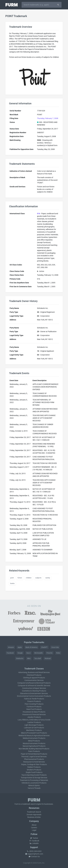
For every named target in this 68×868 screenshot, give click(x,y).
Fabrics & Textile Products (34, 699)
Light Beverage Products (34, 725)
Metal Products (34, 741)
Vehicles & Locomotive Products (34, 783)
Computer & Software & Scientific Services (34, 686)
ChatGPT (44, 647)
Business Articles (34, 817)
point (12, 578)
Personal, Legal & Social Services (34, 757)
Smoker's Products (34, 770)
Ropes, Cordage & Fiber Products (34, 764)
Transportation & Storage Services (34, 778)
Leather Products (34, 722)
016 (39, 214)
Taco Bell (38, 658)
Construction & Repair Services (34, 688)
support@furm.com (34, 854)
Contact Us (34, 856)
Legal (34, 830)
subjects (38, 578)
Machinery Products (34, 730)
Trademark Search (34, 812)
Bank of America (31, 647)
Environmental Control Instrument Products (34, 696)
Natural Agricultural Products (34, 746)
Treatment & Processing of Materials (34, 780)
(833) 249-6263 (34, 851)
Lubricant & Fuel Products (34, 728)
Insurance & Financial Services (34, 714)
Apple (20, 647)
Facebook (10, 653)
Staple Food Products (34, 772)
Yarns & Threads (34, 788)
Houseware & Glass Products (34, 712)
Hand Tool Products (34, 709)
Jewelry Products (34, 717)
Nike (29, 658)
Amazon (11, 647)
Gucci (29, 653)
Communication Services (34, 680)
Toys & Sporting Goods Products (34, 775)
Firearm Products (34, 701)
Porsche (49, 653)
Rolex (58, 653)
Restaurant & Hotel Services (34, 762)
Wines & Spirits (34, 785)
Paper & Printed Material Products (34, 754)
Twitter (34, 838)
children (29, 578)
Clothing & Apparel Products (34, 678)
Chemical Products (34, 675)
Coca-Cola (55, 647)
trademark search (29, 804)
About (34, 825)
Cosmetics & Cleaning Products (34, 691)
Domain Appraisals (34, 815)
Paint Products (34, 751)
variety (48, 578)
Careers (34, 828)
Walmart (48, 658)
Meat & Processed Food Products (34, 733)
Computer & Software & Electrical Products (34, 683)
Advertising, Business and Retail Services (34, 672)
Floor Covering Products (34, 704)
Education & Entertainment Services (34, 693)
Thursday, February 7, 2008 (48, 118)
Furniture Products (34, 707)
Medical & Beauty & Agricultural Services (34, 736)
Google (20, 653)
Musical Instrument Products (34, 743)
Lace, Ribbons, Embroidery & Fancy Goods (34, 720)
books (12, 583)
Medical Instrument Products (34, 738)
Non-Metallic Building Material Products (34, 749)
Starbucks (20, 658)
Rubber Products (34, 767)
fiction (20, 578)
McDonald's (39, 653)
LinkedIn (34, 843)
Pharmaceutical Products (34, 759)
